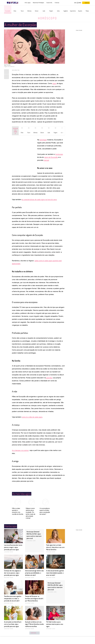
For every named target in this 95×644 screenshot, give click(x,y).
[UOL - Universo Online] (19, 3)
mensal (46, 160)
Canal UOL (49, 3)
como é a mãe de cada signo (32, 417)
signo (54, 83)
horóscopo (59, 154)
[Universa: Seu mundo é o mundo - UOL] (12, 3)
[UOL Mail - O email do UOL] (79, 3)
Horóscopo (47, 18)
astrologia (43, 140)
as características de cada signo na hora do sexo (39, 200)
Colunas (57, 3)
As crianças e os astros (20, 450)
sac (75, 3)
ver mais (35, 633)
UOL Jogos (28, 3)
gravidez (49, 378)
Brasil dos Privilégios (38, 3)
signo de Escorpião (51, 157)
